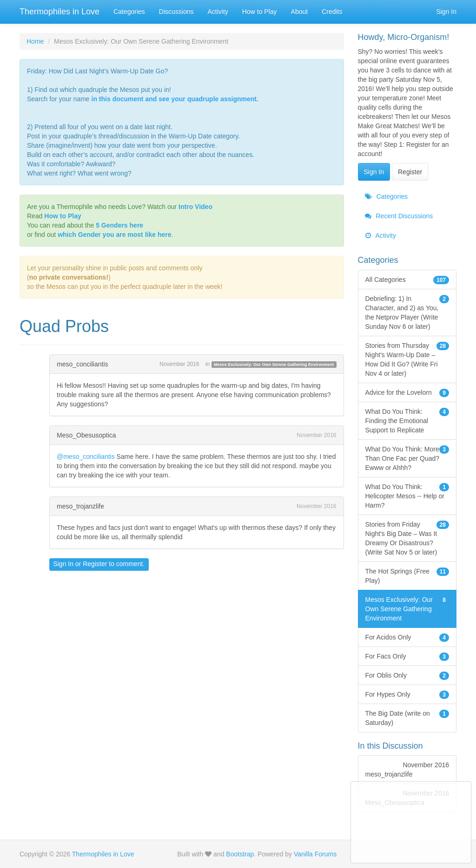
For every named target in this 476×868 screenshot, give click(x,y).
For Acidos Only (407, 637)
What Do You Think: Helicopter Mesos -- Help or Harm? (407, 496)
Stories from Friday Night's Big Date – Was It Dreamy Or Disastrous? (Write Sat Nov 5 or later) (407, 538)
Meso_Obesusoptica (86, 435)
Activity (218, 12)
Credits (332, 12)
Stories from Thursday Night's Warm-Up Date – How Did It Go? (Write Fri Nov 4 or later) (407, 359)
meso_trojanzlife (80, 506)
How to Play (260, 12)
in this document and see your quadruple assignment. (175, 99)
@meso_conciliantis (86, 457)
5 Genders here (119, 225)
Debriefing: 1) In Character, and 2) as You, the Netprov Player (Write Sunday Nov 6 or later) (407, 312)
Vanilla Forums (315, 854)
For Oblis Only (407, 675)
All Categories (407, 280)
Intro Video (195, 207)
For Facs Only (407, 656)
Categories (129, 12)
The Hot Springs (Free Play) (407, 575)
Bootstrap (240, 854)
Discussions (176, 12)
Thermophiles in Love (59, 12)
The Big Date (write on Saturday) (407, 718)
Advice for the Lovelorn (407, 392)
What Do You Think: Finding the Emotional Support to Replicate (407, 420)
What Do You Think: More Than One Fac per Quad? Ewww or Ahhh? (407, 458)
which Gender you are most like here (114, 235)
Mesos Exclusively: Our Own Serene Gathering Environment (274, 365)
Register (95, 564)
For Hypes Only (407, 694)
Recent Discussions (399, 216)
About (300, 12)
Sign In (446, 12)
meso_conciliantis (83, 364)
